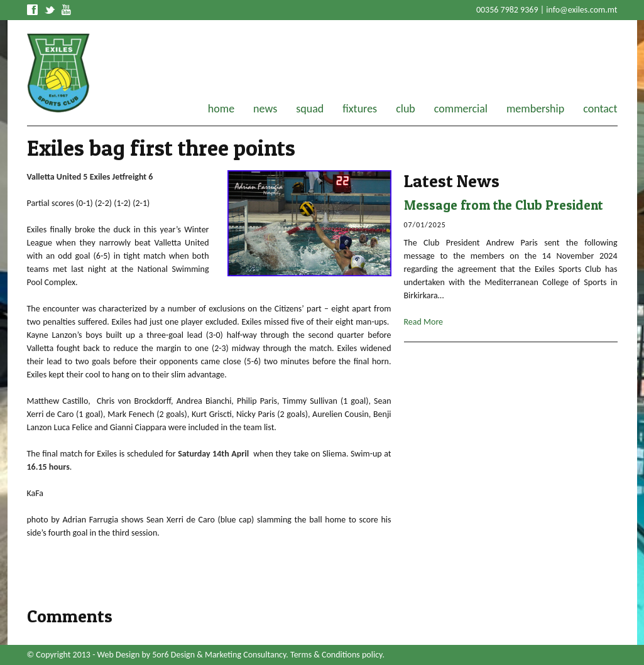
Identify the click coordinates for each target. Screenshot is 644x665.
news (265, 109)
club (406, 109)
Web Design (119, 655)
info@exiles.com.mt (581, 10)
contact (600, 109)
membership (535, 109)
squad (310, 109)
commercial (461, 109)
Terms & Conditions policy (336, 655)
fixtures (360, 109)
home (221, 109)
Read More (424, 322)
